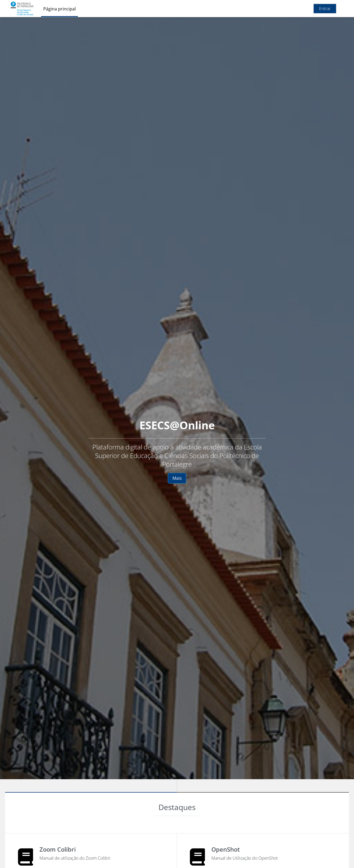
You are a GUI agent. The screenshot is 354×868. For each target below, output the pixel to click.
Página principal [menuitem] (59, 9)
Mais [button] (177, 478)
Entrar (325, 9)
